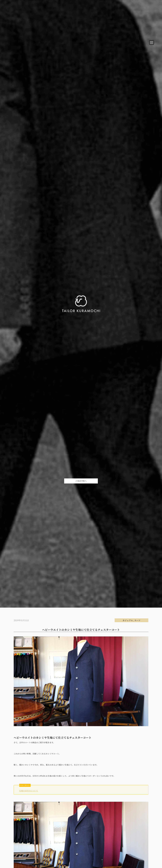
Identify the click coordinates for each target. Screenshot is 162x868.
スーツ (137, 620)
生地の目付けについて (29, 791)
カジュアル (128, 620)
